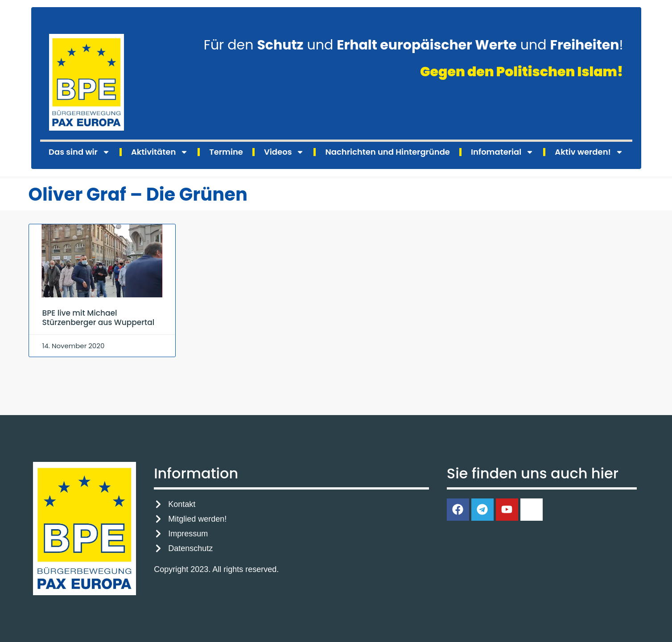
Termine (226, 152)
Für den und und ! (414, 45)
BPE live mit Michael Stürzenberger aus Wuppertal (99, 317)
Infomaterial (502, 152)
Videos (284, 152)
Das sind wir (79, 152)
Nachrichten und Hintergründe (387, 152)
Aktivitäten (160, 152)
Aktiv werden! (589, 152)
